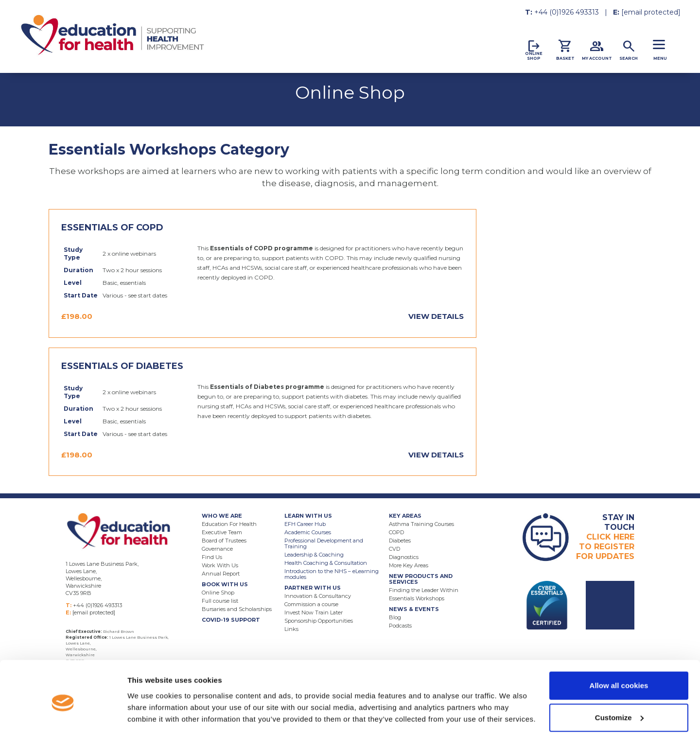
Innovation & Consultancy (318, 596)
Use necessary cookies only (619, 708)
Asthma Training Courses (421, 524)
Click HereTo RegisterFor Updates (605, 537)
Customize (619, 676)
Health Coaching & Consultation (326, 563)
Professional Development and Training (324, 543)
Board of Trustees (224, 541)
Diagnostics (404, 557)
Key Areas (405, 516)
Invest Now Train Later (314, 612)
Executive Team (222, 532)
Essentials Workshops (417, 598)
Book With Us (225, 584)
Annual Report (221, 574)
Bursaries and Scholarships (237, 609)
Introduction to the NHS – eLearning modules (332, 574)
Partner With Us (313, 588)
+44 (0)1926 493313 (567, 12)
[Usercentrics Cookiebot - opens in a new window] (63, 715)
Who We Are (222, 516)
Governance (217, 549)
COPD (396, 532)
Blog (395, 617)
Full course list (220, 601)
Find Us (212, 557)
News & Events (414, 609)
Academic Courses (308, 532)
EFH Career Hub (305, 524)
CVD (394, 549)
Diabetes (400, 541)
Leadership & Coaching (314, 555)
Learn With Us (308, 516)
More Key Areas (409, 565)
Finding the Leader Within (424, 590)
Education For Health (229, 524)
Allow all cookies (619, 644)
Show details (150, 704)
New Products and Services (421, 579)
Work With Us (220, 565)
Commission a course (311, 604)
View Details (436, 316)
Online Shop (218, 593)
